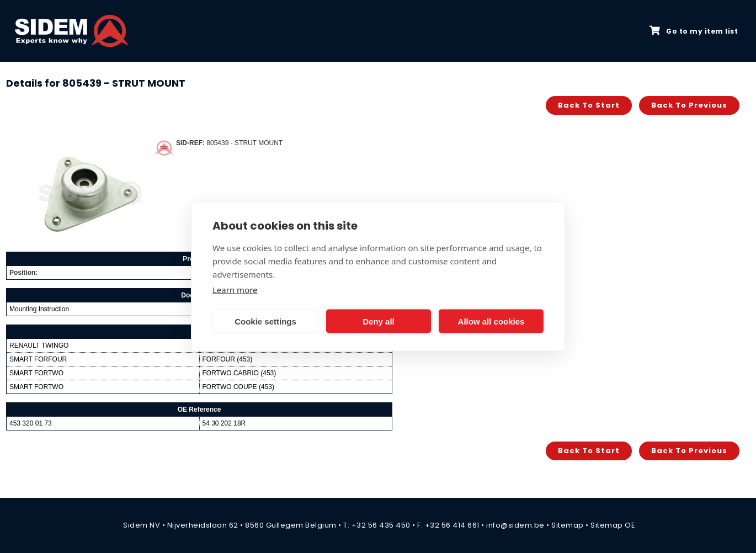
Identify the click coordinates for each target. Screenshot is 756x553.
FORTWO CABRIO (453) (239, 373)
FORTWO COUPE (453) (238, 387)
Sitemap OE (613, 525)
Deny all (379, 321)
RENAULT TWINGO (39, 345)
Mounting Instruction (39, 309)
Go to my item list (694, 31)
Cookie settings (265, 321)
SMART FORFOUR (38, 359)
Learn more (235, 290)
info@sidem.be (515, 525)
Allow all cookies (491, 321)
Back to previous (689, 105)
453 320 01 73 (31, 423)
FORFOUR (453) (228, 359)
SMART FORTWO (36, 373)
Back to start (589, 105)
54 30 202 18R (224, 423)
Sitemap (568, 525)
